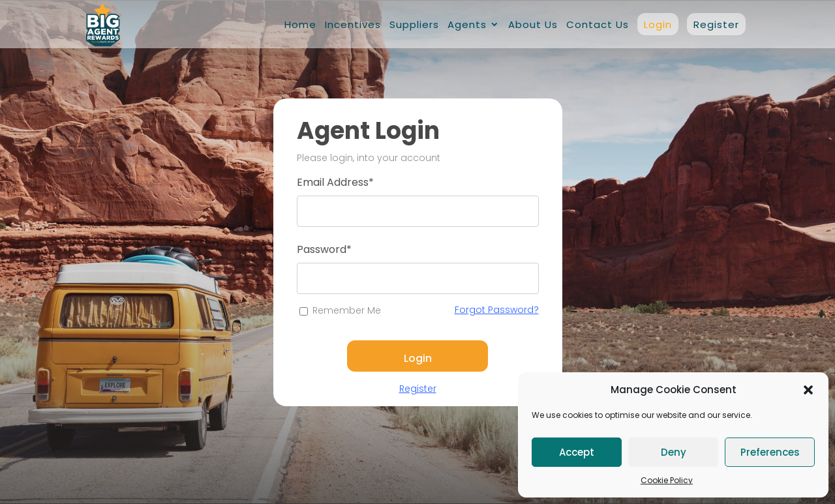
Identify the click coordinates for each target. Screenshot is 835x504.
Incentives (353, 24)
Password (324, 249)
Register (716, 24)
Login (658, 24)
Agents (467, 24)
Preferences (770, 452)
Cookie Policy (667, 480)
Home (300, 24)
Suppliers (414, 24)
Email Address (335, 182)
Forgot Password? (497, 310)
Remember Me (347, 310)
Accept (577, 452)
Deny (674, 452)
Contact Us (598, 24)
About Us (533, 24)
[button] (808, 390)
